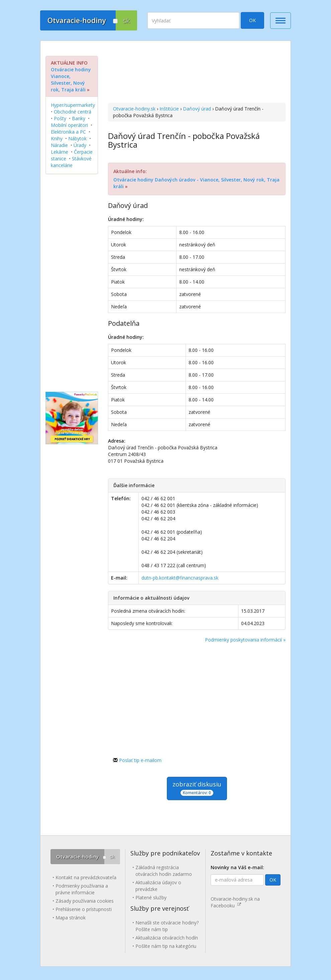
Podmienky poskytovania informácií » (245, 640)
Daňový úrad (197, 109)
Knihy (57, 138)
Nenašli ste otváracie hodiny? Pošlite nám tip (167, 926)
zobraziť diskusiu (197, 788)
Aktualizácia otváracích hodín (167, 938)
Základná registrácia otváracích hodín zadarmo (164, 871)
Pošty (60, 118)
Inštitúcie (169, 109)
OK (252, 20)
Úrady (80, 145)
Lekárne (60, 152)
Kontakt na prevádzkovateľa (86, 877)
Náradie (59, 145)
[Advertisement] (197, 73)
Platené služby (151, 897)
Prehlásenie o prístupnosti (84, 909)
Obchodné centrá (73, 112)
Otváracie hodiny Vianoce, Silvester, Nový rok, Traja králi (71, 80)
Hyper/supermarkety (73, 105)
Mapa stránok (71, 918)
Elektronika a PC (68, 132)
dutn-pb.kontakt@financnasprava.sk (180, 578)
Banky (79, 118)
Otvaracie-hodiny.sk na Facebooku (235, 902)
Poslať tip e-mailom (140, 760)
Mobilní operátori (69, 125)
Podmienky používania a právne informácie (82, 889)
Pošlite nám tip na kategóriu (166, 946)
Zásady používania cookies (85, 901)
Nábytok (77, 138)
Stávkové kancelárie (71, 162)
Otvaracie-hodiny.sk (134, 109)
